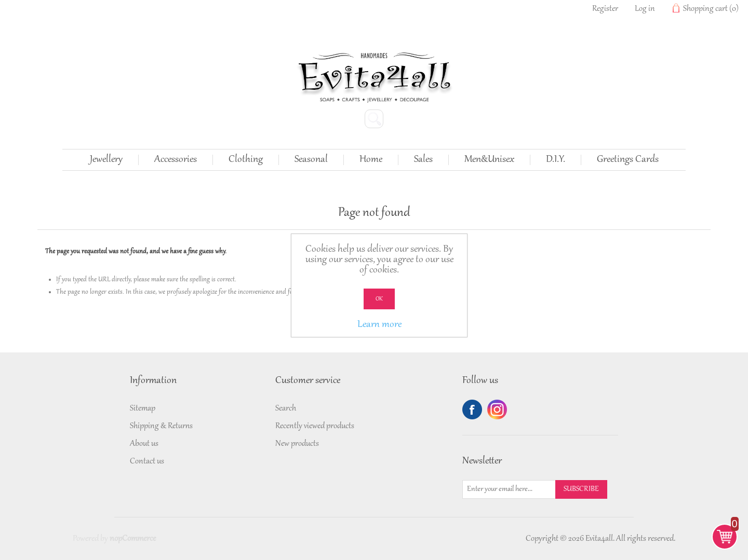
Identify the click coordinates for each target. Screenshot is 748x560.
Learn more (379, 325)
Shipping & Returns (161, 426)
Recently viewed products (315, 426)
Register (605, 9)
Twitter (497, 409)
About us (144, 444)
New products (297, 444)
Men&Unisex (489, 160)
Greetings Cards (628, 160)
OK (379, 299)
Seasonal (311, 160)
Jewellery (106, 160)
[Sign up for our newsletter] (509, 489)
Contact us (147, 461)
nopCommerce (133, 539)
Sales (423, 160)
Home (371, 160)
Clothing (246, 160)
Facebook (472, 409)
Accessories (176, 160)
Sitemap (143, 408)
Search (286, 408)
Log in (645, 9)
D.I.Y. (556, 160)
